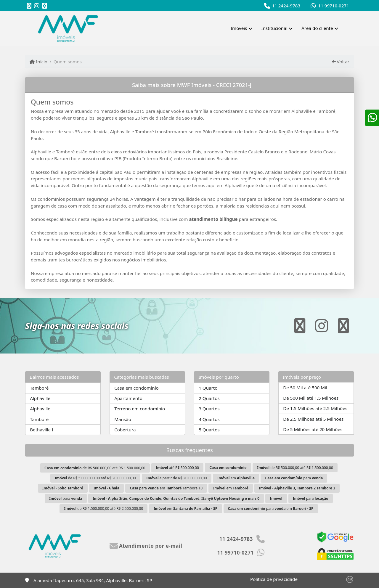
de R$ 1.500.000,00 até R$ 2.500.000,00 (103, 509)
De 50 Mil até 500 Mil (305, 388)
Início (38, 62)
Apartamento (128, 398)
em (236, 478)
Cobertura (125, 430)
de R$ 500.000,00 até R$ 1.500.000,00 (95, 468)
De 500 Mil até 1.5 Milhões (311, 398)
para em (271, 509)
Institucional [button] (274, 28)
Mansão (123, 419)
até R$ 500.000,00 (177, 468)
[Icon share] (29, 6)
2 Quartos (209, 398)
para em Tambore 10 (166, 488)
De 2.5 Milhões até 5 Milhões (313, 419)
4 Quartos (209, 419)
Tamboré (39, 388)
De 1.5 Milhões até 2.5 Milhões (315, 408)
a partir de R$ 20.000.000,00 (176, 478)
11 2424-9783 (286, 6)
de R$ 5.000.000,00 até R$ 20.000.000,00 (95, 478)
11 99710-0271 (333, 6)
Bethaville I (42, 430)
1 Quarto (208, 388)
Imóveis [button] (239, 28)
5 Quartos (209, 430)
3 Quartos (209, 409)
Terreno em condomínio (140, 409)
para (294, 478)
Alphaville (40, 398)
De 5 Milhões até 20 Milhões (313, 429)
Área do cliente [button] (317, 28)
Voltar (341, 62)
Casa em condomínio (136, 388)
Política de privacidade (274, 579)
